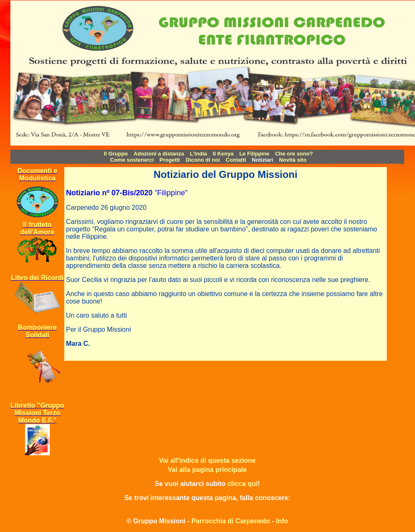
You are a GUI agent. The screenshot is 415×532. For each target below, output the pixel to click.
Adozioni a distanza (159, 154)
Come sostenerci (132, 160)
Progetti (170, 160)
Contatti (236, 160)
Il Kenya (223, 154)
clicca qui (243, 484)
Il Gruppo (116, 154)
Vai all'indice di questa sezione (207, 460)
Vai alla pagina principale (207, 470)
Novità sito (293, 160)
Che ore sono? (294, 154)
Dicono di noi (203, 160)
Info (282, 521)
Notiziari (262, 160)
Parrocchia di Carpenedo (231, 521)
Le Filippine (254, 154)
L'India (198, 154)
